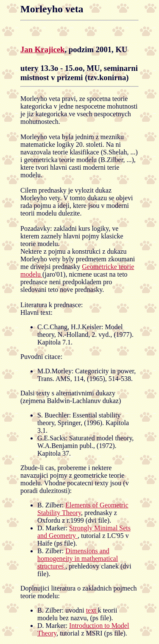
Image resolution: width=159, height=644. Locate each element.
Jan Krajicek (42, 49)
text (92, 610)
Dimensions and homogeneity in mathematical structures (78, 559)
